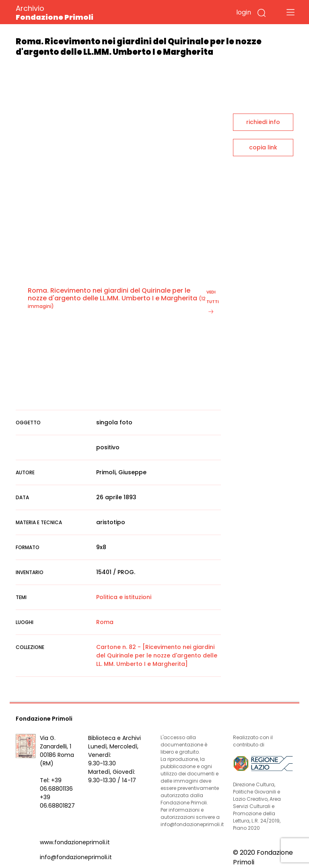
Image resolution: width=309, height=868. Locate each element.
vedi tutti (213, 301)
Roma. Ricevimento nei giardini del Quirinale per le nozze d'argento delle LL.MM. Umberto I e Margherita (112, 294)
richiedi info (263, 122)
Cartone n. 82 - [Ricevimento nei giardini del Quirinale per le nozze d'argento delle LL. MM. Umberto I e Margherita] (157, 655)
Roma (105, 622)
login (244, 12)
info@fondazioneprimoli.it (76, 857)
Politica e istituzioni (124, 597)
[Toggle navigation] (290, 12)
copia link (263, 147)
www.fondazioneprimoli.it (75, 842)
